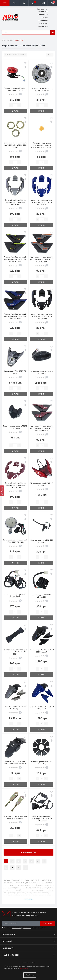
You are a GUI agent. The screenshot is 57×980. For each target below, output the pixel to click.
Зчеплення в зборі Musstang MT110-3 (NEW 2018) (42, 89)
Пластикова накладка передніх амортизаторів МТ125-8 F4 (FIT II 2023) (15, 652)
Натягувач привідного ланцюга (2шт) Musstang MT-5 (15, 817)
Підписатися (48, 923)
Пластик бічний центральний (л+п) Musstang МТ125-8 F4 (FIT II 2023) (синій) (15, 316)
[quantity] (15, 105)
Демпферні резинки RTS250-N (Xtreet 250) (42, 763)
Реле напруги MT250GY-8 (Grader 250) (42, 596)
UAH (43, 3)
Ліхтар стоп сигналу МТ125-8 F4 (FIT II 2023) (42, 484)
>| (25, 868)
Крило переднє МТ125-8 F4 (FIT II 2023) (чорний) (42, 651)
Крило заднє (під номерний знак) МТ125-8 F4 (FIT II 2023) (15, 763)
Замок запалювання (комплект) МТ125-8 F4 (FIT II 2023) (15, 541)
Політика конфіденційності (21, 928)
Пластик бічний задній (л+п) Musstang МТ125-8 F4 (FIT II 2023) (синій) (42, 202)
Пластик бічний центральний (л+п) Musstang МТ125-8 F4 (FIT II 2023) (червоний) (42, 428)
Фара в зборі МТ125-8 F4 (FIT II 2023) (15, 372)
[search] (53, 32)
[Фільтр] (2, 491)
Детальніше (24, 968)
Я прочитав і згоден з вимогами (24, 928)
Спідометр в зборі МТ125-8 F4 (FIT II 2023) (42, 372)
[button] (24, 3)
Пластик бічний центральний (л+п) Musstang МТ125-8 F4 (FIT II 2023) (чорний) (15, 259)
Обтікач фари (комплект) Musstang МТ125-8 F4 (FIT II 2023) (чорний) (42, 819)
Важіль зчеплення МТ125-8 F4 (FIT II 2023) (42, 541)
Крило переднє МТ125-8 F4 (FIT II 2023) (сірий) (15, 708)
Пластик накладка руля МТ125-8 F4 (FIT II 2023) (15, 427)
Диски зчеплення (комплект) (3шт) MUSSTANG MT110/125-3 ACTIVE (15, 145)
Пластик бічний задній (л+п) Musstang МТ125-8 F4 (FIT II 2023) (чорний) (42, 316)
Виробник (9, 40)
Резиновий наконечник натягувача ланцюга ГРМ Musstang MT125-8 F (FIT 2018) (42, 145)
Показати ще (28, 852)
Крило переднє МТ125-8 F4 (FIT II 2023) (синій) (42, 708)
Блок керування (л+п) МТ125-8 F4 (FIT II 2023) (15, 596)
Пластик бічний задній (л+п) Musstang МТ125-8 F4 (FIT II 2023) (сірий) (15, 202)
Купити (15, 111)
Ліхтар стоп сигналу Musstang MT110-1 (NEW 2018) (15, 89)
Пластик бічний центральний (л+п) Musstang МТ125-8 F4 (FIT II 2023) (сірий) (42, 259)
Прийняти (30, 975)
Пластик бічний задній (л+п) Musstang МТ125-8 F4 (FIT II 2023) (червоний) (15, 485)
